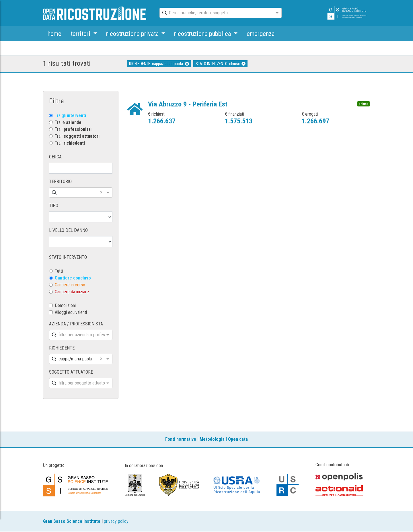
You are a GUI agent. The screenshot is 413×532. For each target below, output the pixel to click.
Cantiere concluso (73, 278)
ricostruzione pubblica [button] (203, 34)
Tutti (59, 271)
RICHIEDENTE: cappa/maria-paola (159, 64)
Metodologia (212, 439)
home (54, 34)
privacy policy (116, 521)
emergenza (261, 34)
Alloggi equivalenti (71, 312)
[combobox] (215, 13)
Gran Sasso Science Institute (72, 521)
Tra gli (70, 115)
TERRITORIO (60, 181)
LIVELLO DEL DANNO (68, 230)
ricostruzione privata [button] (133, 34)
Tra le (68, 122)
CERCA (55, 157)
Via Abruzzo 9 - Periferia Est (188, 104)
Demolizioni (65, 305)
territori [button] (81, 34)
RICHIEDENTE (62, 348)
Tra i (73, 129)
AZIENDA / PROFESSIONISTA (76, 324)
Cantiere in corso (70, 285)
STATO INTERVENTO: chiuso (221, 64)
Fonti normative (181, 439)
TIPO (54, 206)
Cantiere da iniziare (72, 292)
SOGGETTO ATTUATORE (71, 372)
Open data (238, 439)
